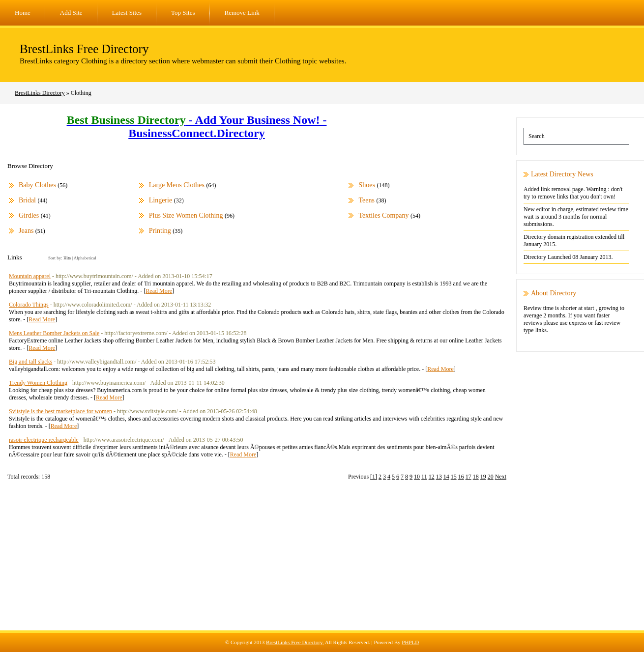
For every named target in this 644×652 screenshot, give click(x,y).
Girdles (29, 215)
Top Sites (183, 13)
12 (432, 477)
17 (468, 477)
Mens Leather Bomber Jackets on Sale (54, 333)
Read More (159, 291)
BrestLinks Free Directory (84, 49)
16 (461, 477)
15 (454, 477)
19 (483, 477)
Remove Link (242, 13)
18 (476, 477)
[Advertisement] (322, 562)
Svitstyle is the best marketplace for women (60, 411)
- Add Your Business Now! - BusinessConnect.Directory (197, 127)
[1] (374, 477)
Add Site (71, 13)
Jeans (26, 231)
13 (439, 477)
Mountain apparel (30, 276)
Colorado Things (29, 305)
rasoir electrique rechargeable (44, 440)
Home (23, 13)
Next (501, 477)
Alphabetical (85, 258)
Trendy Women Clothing (38, 383)
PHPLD (410, 642)
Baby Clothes (37, 185)
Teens (366, 200)
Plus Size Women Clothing (186, 215)
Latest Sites (127, 13)
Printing (160, 231)
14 (446, 477)
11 (424, 477)
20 (491, 477)
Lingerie (161, 200)
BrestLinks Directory (40, 93)
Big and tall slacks (30, 362)
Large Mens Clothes (177, 185)
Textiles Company (383, 215)
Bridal (27, 200)
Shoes (366, 185)
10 (417, 477)
